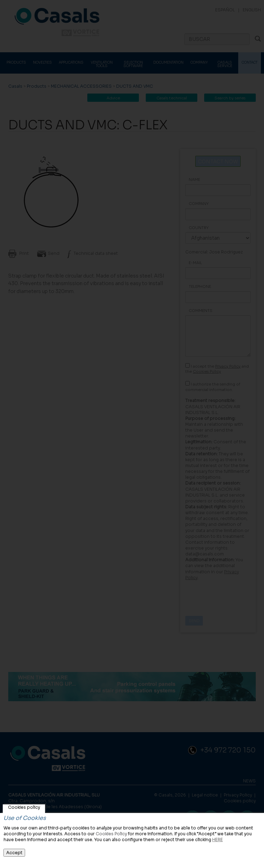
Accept (14, 853)
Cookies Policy (111, 834)
